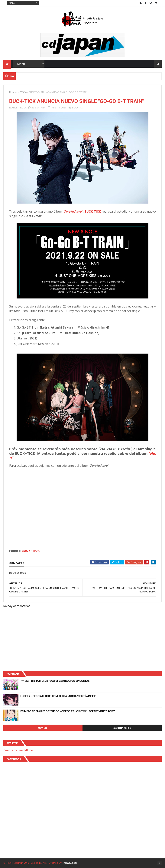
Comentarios (122, 728)
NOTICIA (22, 92)
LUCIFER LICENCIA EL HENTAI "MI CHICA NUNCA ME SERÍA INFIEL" (58, 696)
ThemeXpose (70, 863)
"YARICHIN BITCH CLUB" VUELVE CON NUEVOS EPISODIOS (55, 681)
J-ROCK (23, 108)
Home (13, 92)
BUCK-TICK (78, 108)
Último (43, 728)
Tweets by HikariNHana (18, 750)
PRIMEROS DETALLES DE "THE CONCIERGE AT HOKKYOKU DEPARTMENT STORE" (68, 711)
